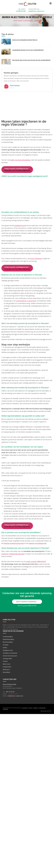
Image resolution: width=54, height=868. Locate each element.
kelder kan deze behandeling (20, 160)
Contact (5, 661)
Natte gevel (6, 669)
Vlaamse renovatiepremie (37, 543)
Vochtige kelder (7, 658)
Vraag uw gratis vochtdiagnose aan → (17, 169)
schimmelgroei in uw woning (26, 301)
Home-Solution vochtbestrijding (23, 20)
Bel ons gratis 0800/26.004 (27, 605)
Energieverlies (7, 667)
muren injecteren (36, 258)
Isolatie (5, 647)
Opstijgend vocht (8, 650)
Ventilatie (6, 645)
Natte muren (7, 664)
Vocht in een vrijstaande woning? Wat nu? (25, 39)
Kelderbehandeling (8, 639)
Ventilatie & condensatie (10, 653)
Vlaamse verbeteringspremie (14, 543)
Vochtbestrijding (8, 636)
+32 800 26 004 (21, 11)
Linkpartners (42, 707)
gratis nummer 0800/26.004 (36, 561)
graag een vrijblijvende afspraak (13, 553)
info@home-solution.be (36, 11)
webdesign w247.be (46, 711)
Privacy (31, 707)
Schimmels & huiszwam (10, 656)
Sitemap (36, 707)
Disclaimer (25, 707)
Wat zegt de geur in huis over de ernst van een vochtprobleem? (31, 60)
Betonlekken (7, 672)
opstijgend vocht (20, 225)
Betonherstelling (8, 642)
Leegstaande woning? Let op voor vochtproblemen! (28, 50)
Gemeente (38, 20)
